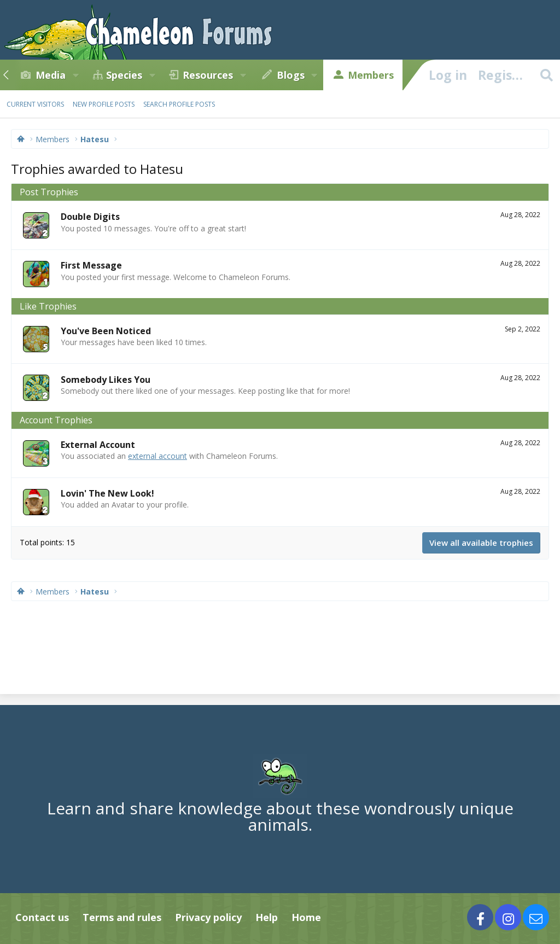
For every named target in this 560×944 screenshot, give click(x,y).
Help (267, 917)
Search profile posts (179, 104)
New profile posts (104, 104)
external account (157, 456)
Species (124, 75)
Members (371, 75)
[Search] (546, 75)
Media (51, 75)
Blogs (291, 75)
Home (306, 917)
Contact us (42, 917)
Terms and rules (122, 917)
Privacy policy (208, 917)
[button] (75, 75)
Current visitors (35, 104)
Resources (208, 75)
